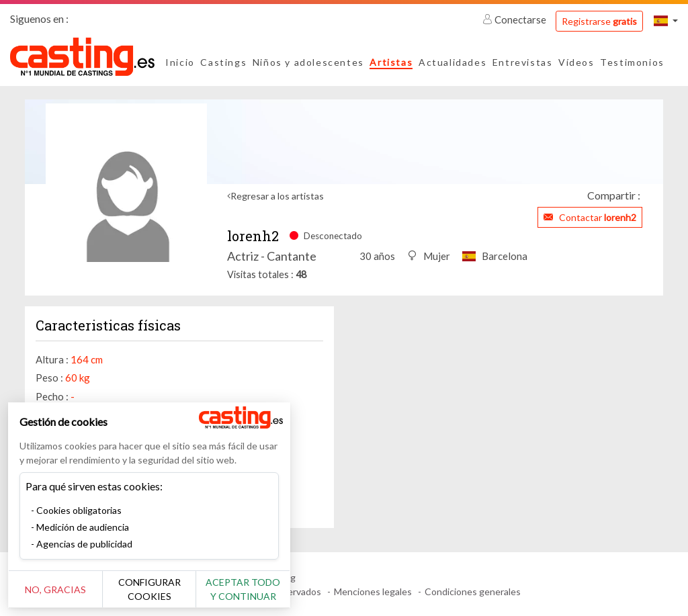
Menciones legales (373, 591)
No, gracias (55, 589)
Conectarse (515, 19)
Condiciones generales (473, 591)
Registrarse (599, 21)
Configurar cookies (149, 589)
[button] (666, 20)
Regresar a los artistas (277, 196)
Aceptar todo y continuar (243, 589)
